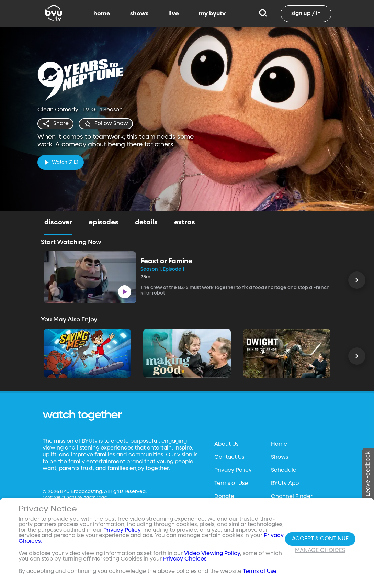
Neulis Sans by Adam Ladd (80, 498)
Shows (280, 457)
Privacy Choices (185, 559)
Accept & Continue (320, 539)
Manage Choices (320, 551)
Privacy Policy (233, 470)
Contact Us (229, 457)
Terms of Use (231, 484)
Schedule (284, 470)
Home (279, 444)
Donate (224, 497)
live (174, 14)
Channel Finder (292, 497)
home (102, 14)
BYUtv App (285, 484)
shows (139, 14)
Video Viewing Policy (212, 554)
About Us (226, 444)
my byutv (212, 14)
